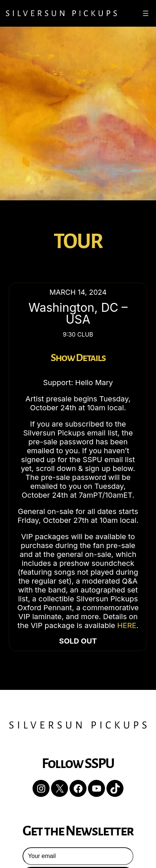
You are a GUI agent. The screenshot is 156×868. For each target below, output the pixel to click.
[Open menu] (146, 13)
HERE (127, 625)
